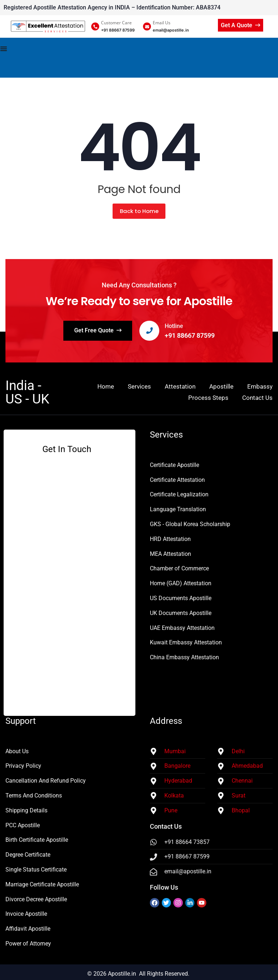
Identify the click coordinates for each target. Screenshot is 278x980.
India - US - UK (27, 392)
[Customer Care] (95, 26)
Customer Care (116, 23)
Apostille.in (122, 974)
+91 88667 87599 (190, 336)
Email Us (162, 23)
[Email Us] (147, 26)
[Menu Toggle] (139, 58)
